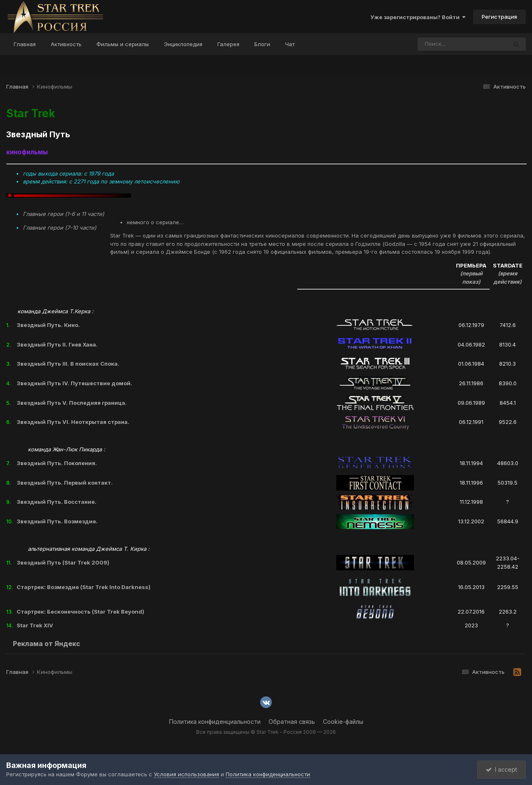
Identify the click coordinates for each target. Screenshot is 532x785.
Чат (290, 44)
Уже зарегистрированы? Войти (418, 17)
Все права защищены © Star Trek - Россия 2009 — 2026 (266, 732)
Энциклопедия (183, 44)
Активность (66, 44)
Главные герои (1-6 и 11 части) (64, 214)
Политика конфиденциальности (215, 722)
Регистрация (499, 17)
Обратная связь (292, 722)
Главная (25, 44)
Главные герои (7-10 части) (60, 228)
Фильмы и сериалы (123, 44)
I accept (501, 769)
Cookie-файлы (343, 722)
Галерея (228, 44)
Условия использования (186, 774)
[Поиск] (447, 44)
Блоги (262, 44)
